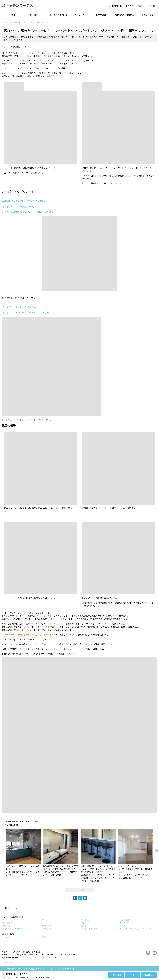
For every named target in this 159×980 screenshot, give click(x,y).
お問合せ (141, 6)
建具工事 (7, 926)
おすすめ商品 (102, 15)
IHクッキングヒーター (13, 929)
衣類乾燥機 (47, 929)
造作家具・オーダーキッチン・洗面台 (135, 929)
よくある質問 (148, 15)
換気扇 (84, 926)
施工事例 (34, 15)
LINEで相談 (116, 975)
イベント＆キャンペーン (57, 15)
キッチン (46, 920)
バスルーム (85, 920)
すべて (6, 911)
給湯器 (84, 923)
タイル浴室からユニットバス (132, 920)
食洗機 (122, 926)
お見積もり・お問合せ (125, 15)
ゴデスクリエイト (68, 969)
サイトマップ (8, 962)
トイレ (45, 923)
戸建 (44, 937)
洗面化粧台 (8, 923)
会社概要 (11, 15)
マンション (85, 937)
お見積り (153, 6)
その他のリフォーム (89, 929)
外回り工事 (47, 926)
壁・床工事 (124, 923)
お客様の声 (80, 15)
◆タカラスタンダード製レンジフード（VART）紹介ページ (28, 420)
